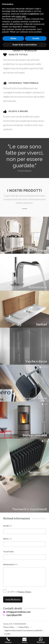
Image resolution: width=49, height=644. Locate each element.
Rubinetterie (38, 287)
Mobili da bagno (36, 250)
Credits (8, 634)
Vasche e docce (36, 361)
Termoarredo (38, 472)
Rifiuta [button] (13, 38)
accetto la (17, 591)
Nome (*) (7, 526)
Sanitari (42, 324)
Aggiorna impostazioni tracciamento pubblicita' (23, 630)
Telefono (8, 552)
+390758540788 (12, 615)
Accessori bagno (35, 398)
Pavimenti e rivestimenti (30, 509)
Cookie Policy (23, 627)
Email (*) (7, 539)
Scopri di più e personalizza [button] (24, 45)
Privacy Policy (25, 592)
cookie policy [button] (21, 16)
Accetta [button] (36, 38)
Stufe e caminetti (35, 435)
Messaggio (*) (10, 565)
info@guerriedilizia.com (17, 612)
